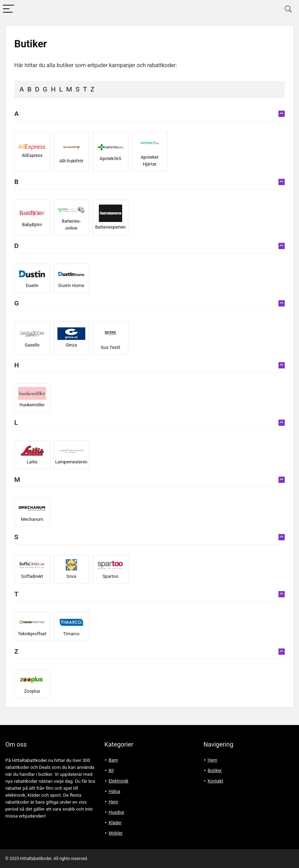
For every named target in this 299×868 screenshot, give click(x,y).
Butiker (215, 770)
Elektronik (119, 781)
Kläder (115, 823)
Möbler (116, 833)
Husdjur (116, 812)
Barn (113, 760)
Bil (111, 770)
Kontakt (216, 781)
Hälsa (114, 791)
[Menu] (8, 9)
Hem (113, 802)
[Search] (288, 9)
